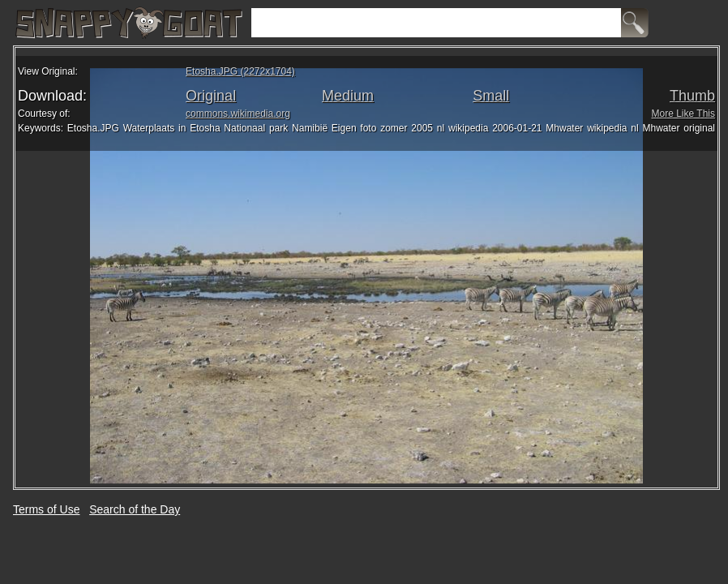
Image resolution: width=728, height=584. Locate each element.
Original (211, 96)
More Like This (683, 114)
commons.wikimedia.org (238, 114)
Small (491, 96)
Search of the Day (135, 509)
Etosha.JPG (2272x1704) (240, 71)
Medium (348, 96)
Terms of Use (46, 509)
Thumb (692, 96)
